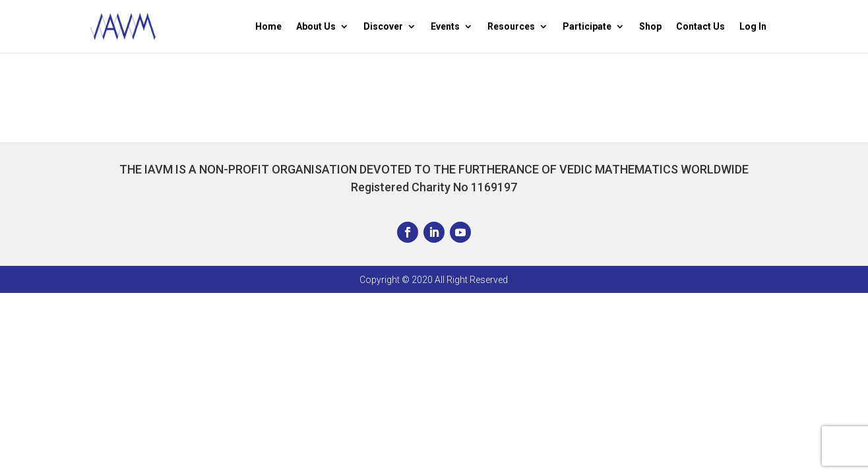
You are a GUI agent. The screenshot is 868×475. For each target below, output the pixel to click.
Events (445, 27)
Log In (753, 27)
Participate (587, 27)
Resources (511, 27)
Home (268, 27)
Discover (383, 27)
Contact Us (700, 27)
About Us (316, 27)
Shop (650, 27)
